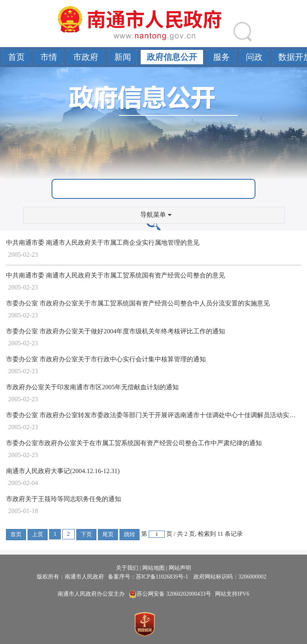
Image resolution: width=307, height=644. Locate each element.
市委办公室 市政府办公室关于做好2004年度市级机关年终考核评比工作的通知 (116, 331)
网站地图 (153, 568)
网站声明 (180, 568)
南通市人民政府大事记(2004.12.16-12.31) (63, 471)
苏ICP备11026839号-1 (163, 577)
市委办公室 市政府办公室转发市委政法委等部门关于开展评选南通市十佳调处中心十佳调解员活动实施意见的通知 (153, 415)
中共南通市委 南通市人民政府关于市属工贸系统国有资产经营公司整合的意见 (116, 275)
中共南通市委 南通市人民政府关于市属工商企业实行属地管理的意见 (103, 243)
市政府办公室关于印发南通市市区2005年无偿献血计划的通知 (92, 387)
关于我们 (127, 568)
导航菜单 (156, 215)
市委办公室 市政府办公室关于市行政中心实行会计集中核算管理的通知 (106, 359)
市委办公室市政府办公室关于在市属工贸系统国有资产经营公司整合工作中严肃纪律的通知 (134, 443)
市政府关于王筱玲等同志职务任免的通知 (64, 499)
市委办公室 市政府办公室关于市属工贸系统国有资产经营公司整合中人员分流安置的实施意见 (138, 303)
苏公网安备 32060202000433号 (170, 594)
